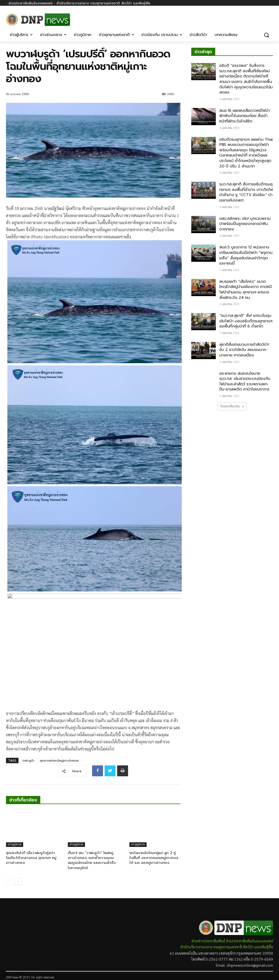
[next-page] (18, 882)
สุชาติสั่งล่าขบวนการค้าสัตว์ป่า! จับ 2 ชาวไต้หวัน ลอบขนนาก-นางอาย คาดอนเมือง (244, 350)
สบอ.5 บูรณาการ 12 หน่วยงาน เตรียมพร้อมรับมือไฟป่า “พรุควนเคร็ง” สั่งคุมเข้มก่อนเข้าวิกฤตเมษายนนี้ (246, 255)
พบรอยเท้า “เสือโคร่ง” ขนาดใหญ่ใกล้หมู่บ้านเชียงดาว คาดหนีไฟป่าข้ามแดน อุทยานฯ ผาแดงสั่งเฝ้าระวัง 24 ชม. (245, 290)
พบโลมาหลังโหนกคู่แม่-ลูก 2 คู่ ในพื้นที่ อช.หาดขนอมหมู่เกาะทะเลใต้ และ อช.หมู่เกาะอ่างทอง (154, 858)
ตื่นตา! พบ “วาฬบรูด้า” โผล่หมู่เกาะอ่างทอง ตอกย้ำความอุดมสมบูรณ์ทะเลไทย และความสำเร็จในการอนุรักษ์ (92, 860)
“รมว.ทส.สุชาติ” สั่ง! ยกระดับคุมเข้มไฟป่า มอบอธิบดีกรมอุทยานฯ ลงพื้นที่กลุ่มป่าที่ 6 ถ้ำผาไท (246, 321)
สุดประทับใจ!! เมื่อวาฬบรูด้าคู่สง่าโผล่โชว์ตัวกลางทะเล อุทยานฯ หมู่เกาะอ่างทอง (31, 858)
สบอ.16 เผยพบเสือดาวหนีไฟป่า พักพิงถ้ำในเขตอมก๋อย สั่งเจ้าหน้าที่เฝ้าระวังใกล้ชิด (245, 116)
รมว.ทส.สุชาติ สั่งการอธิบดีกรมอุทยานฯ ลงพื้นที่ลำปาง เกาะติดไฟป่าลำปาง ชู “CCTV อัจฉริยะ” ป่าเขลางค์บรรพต (246, 192)
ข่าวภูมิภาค (15, 844)
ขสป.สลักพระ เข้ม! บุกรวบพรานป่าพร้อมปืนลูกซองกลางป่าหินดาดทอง (245, 224)
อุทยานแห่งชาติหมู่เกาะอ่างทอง (59, 761)
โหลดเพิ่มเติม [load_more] (232, 406)
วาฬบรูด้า (28, 761)
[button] (266, 35)
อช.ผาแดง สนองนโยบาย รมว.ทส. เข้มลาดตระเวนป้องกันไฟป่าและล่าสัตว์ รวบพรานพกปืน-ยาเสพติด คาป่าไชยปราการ (245, 381)
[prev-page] (9, 882)
